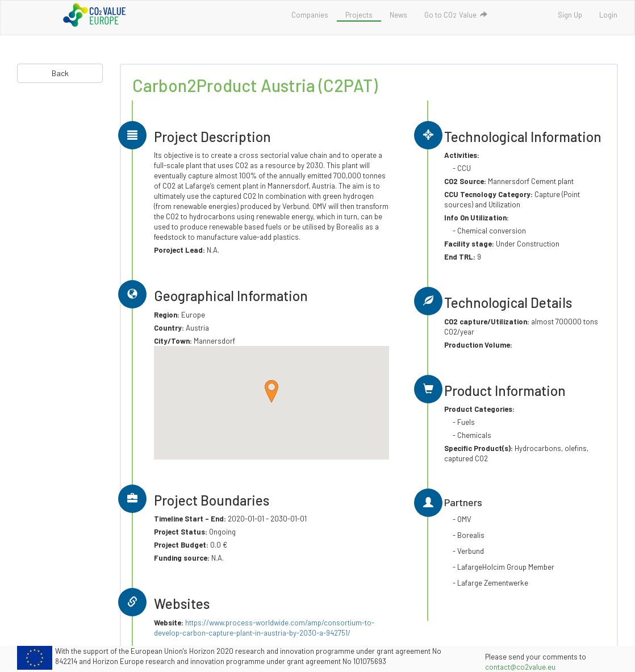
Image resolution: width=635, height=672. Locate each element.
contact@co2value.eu (520, 667)
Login (608, 15)
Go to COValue (456, 15)
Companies (310, 15)
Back (60, 73)
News (398, 15)
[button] (271, 391)
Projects (359, 15)
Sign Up (570, 15)
